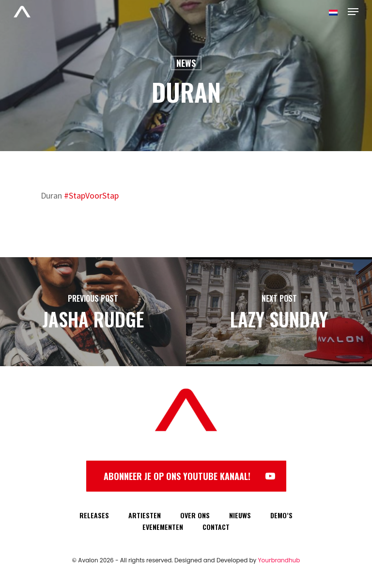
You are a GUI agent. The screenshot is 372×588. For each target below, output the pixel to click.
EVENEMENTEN (163, 527)
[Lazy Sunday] (279, 312)
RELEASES (94, 515)
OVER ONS (195, 515)
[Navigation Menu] (353, 12)
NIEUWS (240, 515)
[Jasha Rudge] (93, 312)
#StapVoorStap (91, 195)
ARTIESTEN (145, 515)
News (186, 63)
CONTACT (216, 527)
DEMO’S (281, 515)
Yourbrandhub (279, 560)
